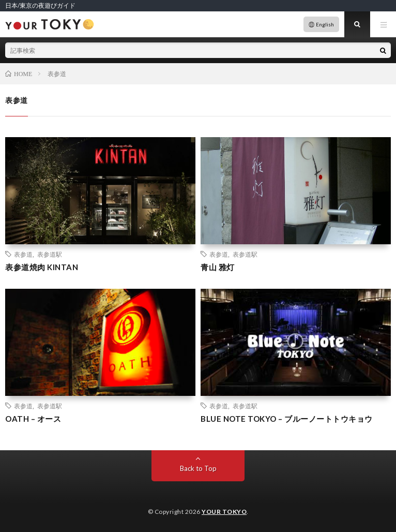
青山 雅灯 (218, 267)
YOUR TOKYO (224, 512)
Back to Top (198, 468)
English (325, 24)
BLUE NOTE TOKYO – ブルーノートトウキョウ (287, 419)
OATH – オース (33, 419)
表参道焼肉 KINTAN (42, 267)
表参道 (23, 254)
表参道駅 (50, 254)
